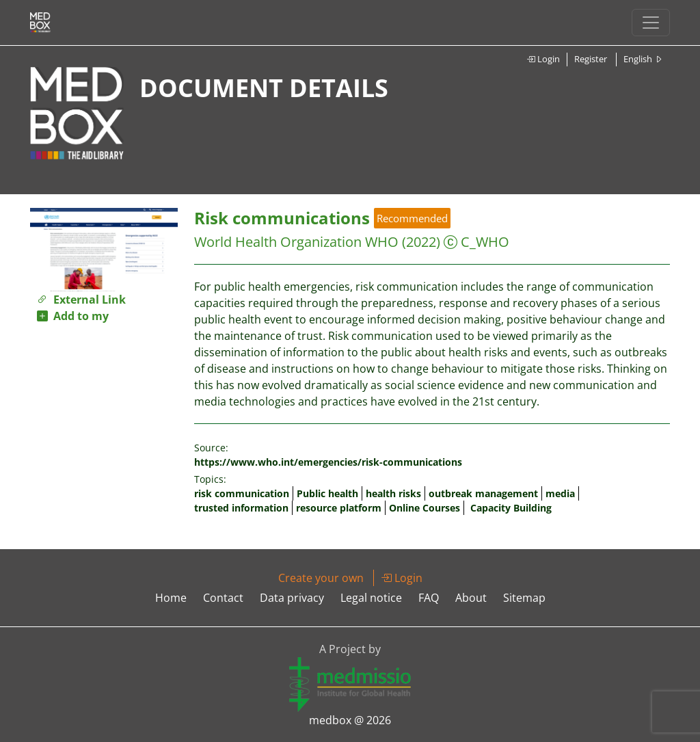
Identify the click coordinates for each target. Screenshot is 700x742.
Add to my (73, 316)
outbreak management (483, 493)
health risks (393, 493)
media (560, 493)
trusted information (241, 508)
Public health (327, 493)
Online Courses (425, 508)
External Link (81, 300)
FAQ (429, 598)
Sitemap (524, 598)
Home (171, 598)
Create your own (321, 578)
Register (591, 59)
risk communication (242, 493)
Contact (223, 598)
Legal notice (371, 598)
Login (543, 59)
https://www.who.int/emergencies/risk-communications (328, 462)
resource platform (339, 508)
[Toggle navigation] (651, 23)
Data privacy (292, 598)
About (471, 598)
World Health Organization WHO (296, 242)
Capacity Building (511, 508)
